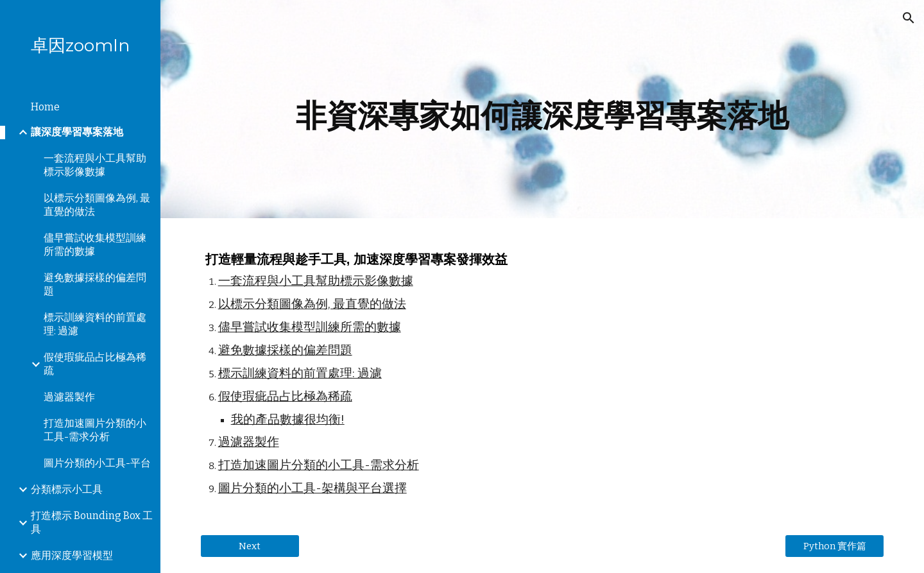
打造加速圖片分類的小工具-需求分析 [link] (95, 430)
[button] (909, 18)
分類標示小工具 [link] (67, 489)
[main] (543, 109)
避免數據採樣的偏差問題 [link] (95, 284)
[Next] (250, 546)
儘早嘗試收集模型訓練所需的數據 (310, 327)
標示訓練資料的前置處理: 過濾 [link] (95, 324)
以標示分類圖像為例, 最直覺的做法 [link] (97, 205)
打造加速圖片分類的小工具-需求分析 (319, 465)
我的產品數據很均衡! (288, 420)
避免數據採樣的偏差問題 (285, 350)
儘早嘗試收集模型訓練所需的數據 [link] (95, 244)
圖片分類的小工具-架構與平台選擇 (312, 488)
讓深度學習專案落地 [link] (77, 132)
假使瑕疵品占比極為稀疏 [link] (95, 364)
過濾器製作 (249, 442)
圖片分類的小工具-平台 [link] (97, 463)
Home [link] (45, 107)
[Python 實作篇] (834, 546)
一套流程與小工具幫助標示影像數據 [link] (95, 165)
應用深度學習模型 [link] (72, 555)
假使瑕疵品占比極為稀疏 (285, 397)
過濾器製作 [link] (69, 397)
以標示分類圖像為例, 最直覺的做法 (312, 304)
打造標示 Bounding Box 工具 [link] (92, 522)
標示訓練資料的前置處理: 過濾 (300, 373)
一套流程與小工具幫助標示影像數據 (316, 281)
